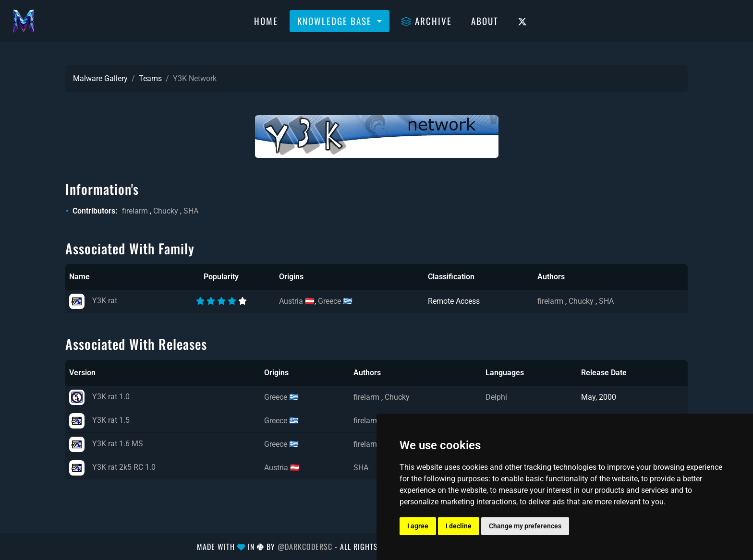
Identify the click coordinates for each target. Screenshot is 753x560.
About (485, 21)
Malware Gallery (100, 78)
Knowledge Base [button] (336, 21)
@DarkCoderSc (305, 547)
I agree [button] (418, 526)
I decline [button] (459, 526)
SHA (191, 211)
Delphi (496, 397)
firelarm (135, 211)
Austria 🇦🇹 (297, 301)
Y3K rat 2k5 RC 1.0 (112, 467)
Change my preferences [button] (525, 526)
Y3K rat (93, 301)
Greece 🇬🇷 (335, 301)
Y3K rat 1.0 (99, 397)
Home (266, 21)
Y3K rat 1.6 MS (106, 444)
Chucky (166, 211)
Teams (150, 78)
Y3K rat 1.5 (99, 420)
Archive (426, 21)
